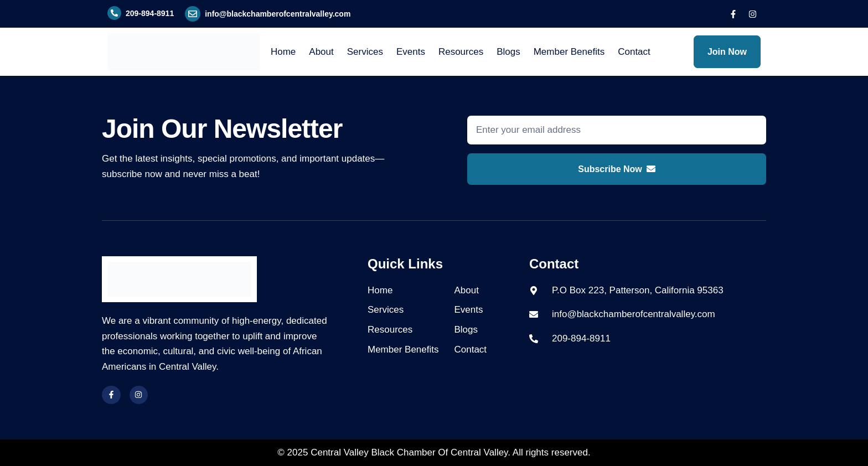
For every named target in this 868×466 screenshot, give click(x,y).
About (321, 52)
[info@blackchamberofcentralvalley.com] (193, 14)
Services (365, 52)
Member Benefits (569, 52)
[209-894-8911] (114, 13)
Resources (461, 52)
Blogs (508, 52)
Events (411, 52)
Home (283, 52)
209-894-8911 (150, 13)
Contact (634, 52)
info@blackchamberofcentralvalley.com (278, 14)
